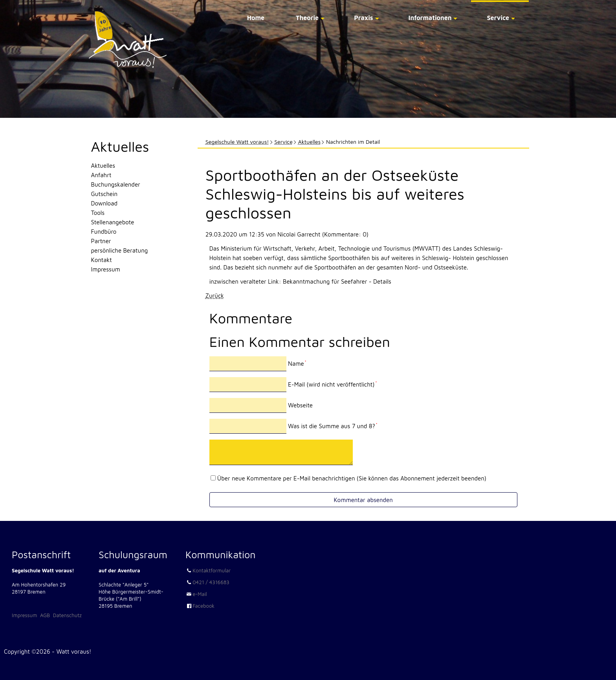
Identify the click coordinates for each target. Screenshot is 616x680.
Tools (98, 213)
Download (104, 203)
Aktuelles (310, 142)
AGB (45, 615)
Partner (101, 241)
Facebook (203, 606)
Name (297, 364)
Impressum (106, 269)
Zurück (215, 296)
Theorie (307, 18)
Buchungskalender (116, 184)
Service (498, 18)
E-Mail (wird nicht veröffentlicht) (332, 384)
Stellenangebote (113, 222)
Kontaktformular (212, 570)
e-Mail (200, 594)
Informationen (430, 18)
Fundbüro (104, 232)
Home (256, 18)
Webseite (300, 405)
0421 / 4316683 (211, 582)
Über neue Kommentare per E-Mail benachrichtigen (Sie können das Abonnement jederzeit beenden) (352, 478)
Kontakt (102, 260)
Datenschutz (67, 615)
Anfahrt (101, 175)
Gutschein (104, 194)
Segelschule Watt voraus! (237, 142)
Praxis (363, 18)
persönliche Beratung (120, 250)
